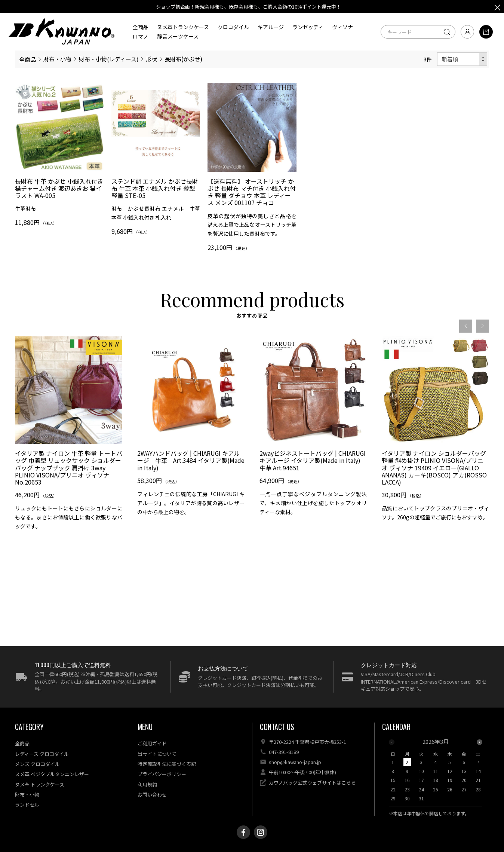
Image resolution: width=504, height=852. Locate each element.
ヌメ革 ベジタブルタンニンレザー (52, 774)
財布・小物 (57, 59)
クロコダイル (233, 27)
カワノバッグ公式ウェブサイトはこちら (312, 783)
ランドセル (27, 805)
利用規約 (147, 784)
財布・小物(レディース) (109, 59)
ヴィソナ (342, 27)
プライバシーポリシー (162, 774)
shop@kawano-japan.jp (295, 762)
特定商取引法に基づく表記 (167, 764)
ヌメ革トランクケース (183, 27)
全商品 (141, 27)
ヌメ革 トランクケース (40, 784)
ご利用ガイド (152, 743)
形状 (151, 59)
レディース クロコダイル (42, 754)
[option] (436, 772)
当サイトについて (157, 754)
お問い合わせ (152, 795)
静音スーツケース (178, 36)
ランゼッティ (308, 27)
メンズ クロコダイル (37, 764)
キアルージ (271, 27)
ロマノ (141, 36)
